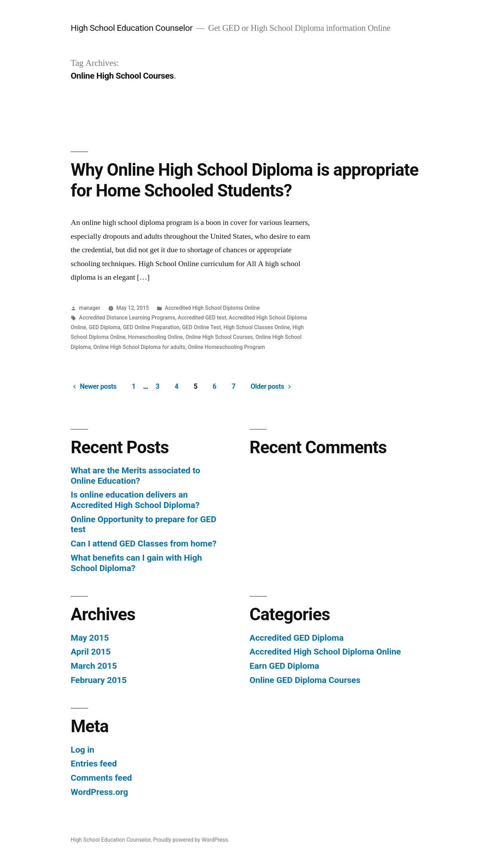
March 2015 (94, 666)
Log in (82, 750)
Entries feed (94, 764)
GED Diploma (104, 327)
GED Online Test (201, 327)
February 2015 (99, 680)
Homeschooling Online (156, 337)
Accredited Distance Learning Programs (127, 318)
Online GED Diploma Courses (305, 680)
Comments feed (101, 778)
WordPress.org (99, 792)
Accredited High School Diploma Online (212, 308)
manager (90, 308)
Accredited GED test (202, 318)
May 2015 (90, 638)
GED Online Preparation (151, 327)
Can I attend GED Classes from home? (144, 543)
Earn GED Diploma (284, 666)
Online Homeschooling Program (226, 347)
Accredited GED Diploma (297, 638)
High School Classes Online (257, 327)
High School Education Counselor (132, 28)
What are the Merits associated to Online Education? (135, 476)
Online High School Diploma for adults (139, 347)
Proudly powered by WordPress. (191, 840)
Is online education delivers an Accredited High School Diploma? (135, 500)
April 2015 (91, 652)
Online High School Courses (219, 337)
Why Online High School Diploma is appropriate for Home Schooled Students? (244, 180)
